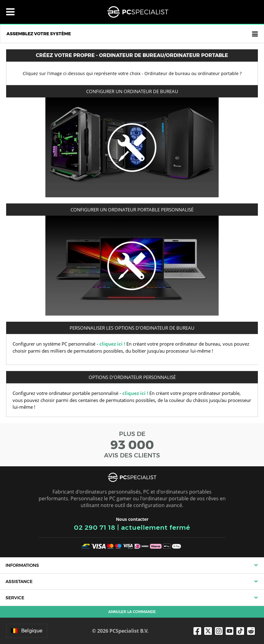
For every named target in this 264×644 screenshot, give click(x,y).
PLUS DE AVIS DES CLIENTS (132, 445)
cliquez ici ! (112, 344)
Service (15, 598)
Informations (22, 565)
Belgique (27, 631)
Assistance (19, 581)
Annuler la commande (132, 612)
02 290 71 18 (95, 527)
